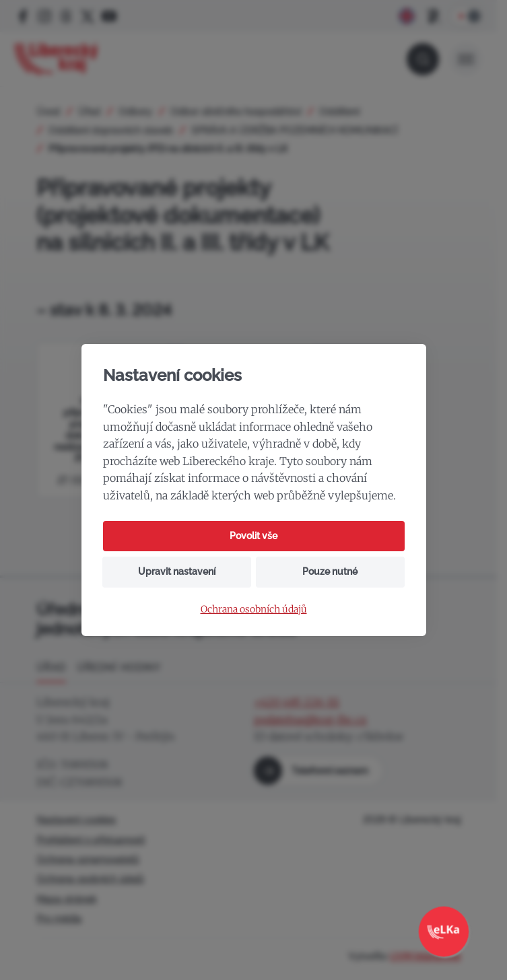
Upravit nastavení (177, 571)
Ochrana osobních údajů (254, 609)
